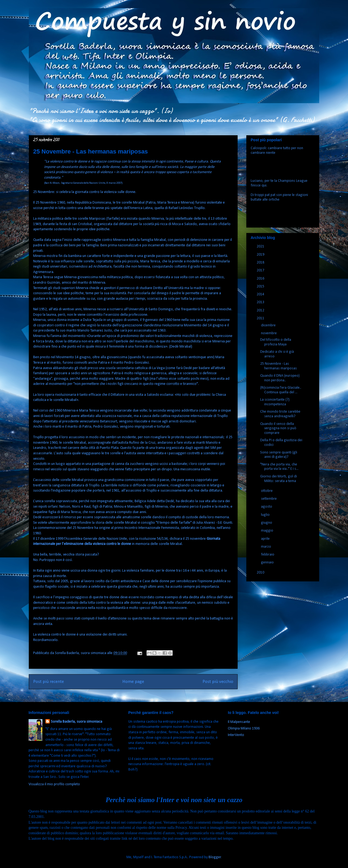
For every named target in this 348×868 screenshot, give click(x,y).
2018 (261, 263)
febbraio (268, 555)
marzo (266, 547)
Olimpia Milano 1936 (244, 729)
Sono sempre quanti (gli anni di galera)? (279, 455)
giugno (267, 523)
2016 (261, 279)
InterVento (236, 735)
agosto (267, 507)
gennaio (268, 562)
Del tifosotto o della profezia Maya (276, 342)
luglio (266, 515)
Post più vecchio (218, 682)
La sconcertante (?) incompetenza (275, 402)
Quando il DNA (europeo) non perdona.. (280, 378)
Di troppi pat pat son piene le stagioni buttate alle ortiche (279, 197)
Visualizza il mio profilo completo (54, 784)
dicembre (269, 325)
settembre (269, 499)
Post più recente (49, 682)
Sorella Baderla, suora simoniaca (77, 722)
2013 (261, 302)
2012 (261, 310)
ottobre (267, 491)
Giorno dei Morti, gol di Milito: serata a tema (279, 479)
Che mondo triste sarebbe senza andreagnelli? (280, 414)
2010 (261, 573)
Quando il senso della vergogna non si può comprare (278, 429)
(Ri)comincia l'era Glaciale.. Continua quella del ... (281, 390)
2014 (261, 294)
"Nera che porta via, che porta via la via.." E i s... (279, 467)
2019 (261, 255)
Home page (133, 682)
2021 (261, 246)
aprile (266, 539)
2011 (261, 318)
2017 (261, 270)
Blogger (215, 857)
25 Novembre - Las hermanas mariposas (279, 366)
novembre (269, 333)
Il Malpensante (239, 722)
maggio (268, 531)
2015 (261, 286)
